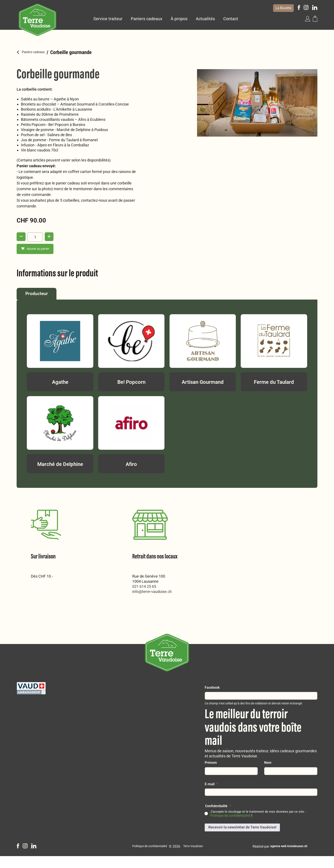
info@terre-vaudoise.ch (51, 595)
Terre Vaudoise (195, 858)
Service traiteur (109, 19)
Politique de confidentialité (230, 827)
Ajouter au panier (36, 249)
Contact (232, 19)
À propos (180, 19)
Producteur (42, 296)
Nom (268, 773)
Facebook (212, 698)
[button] (308, 19)
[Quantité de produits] (36, 237)
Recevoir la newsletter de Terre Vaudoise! (245, 839)
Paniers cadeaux (147, 19)
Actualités (206, 19)
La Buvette (283, 8)
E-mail (211, 795)
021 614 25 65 (43, 589)
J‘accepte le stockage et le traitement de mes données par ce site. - (260, 825)
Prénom (211, 773)
